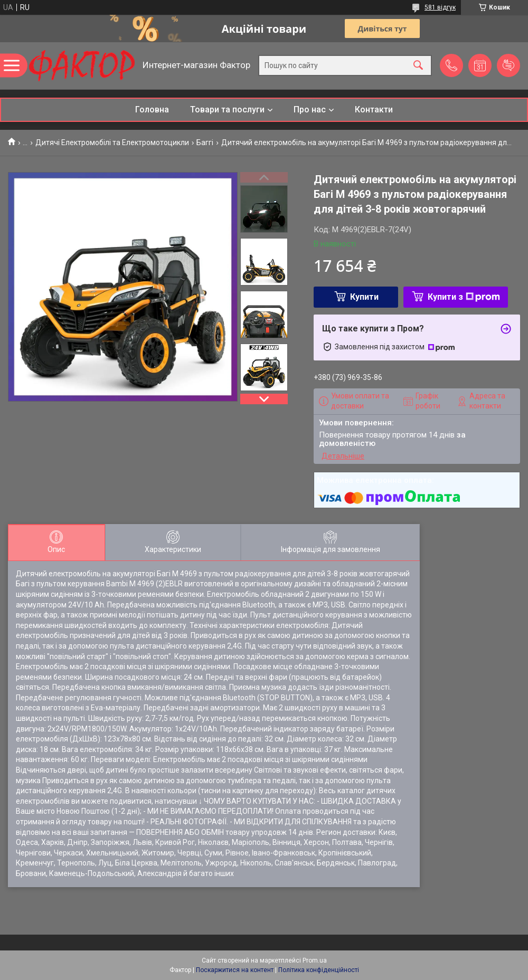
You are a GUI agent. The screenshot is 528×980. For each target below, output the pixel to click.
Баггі (205, 142)
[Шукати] (418, 66)
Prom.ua (315, 960)
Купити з (464, 297)
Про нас (310, 110)
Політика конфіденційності (319, 970)
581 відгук (440, 7)
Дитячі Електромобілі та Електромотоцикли (112, 142)
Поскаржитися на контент (235, 970)
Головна (152, 110)
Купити (364, 297)
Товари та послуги (227, 110)
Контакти (374, 110)
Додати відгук (508, 65)
